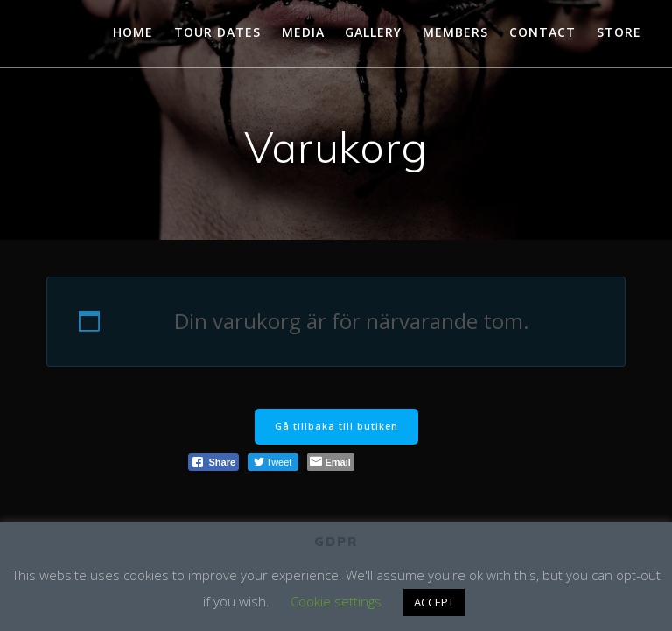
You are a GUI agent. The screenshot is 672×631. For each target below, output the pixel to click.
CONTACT (542, 32)
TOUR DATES (217, 32)
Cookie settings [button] (336, 601)
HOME (133, 32)
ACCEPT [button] (434, 602)
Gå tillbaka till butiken (336, 426)
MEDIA (303, 32)
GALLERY (373, 32)
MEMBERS (455, 32)
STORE (619, 32)
